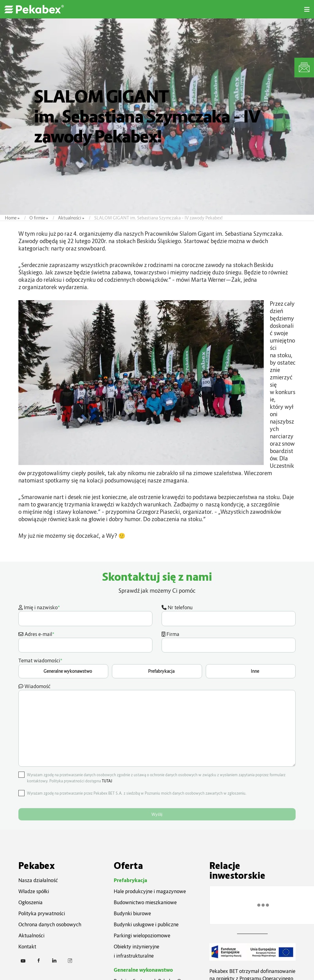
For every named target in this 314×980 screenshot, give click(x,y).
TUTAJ (107, 781)
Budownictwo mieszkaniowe (145, 902)
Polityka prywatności (42, 913)
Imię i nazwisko (85, 615)
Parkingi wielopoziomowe (142, 935)
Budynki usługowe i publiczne (146, 924)
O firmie (37, 218)
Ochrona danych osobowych (50, 924)
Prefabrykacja (130, 880)
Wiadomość (157, 725)
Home (11, 218)
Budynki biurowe (132, 913)
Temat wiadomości (157, 668)
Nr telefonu (229, 615)
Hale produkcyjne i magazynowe (150, 891)
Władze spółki (34, 891)
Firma (229, 642)
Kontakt (27, 947)
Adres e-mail (85, 641)
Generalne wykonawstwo (143, 970)
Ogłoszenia (31, 902)
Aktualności (70, 218)
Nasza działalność (38, 880)
